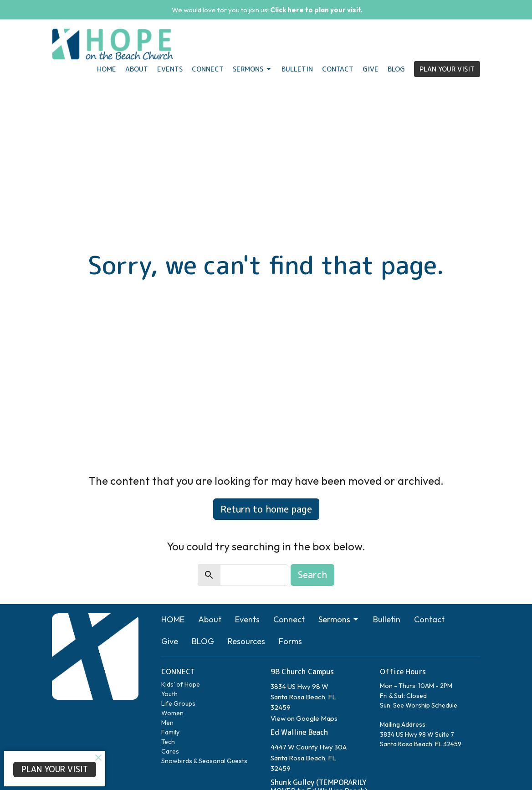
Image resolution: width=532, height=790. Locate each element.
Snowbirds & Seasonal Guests (204, 761)
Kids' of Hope (181, 684)
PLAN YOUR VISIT (447, 69)
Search (312, 575)
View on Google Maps (304, 718)
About (137, 69)
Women (172, 713)
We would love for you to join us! (267, 10)
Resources (246, 641)
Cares (170, 751)
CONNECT (178, 672)
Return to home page (266, 509)
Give (371, 69)
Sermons (253, 69)
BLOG (396, 69)
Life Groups (178, 703)
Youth (169, 694)
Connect (208, 69)
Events (170, 69)
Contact (338, 69)
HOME (107, 69)
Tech (168, 742)
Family (170, 732)
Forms (290, 641)
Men (167, 723)
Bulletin (297, 69)
